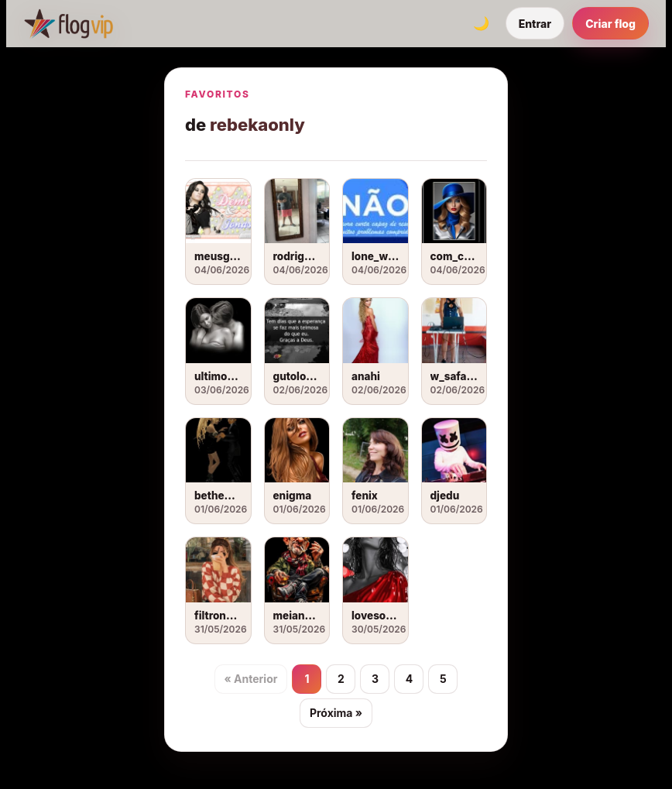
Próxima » (336, 713)
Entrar (535, 24)
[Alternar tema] (482, 23)
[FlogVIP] (69, 23)
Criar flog (610, 24)
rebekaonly (257, 125)
